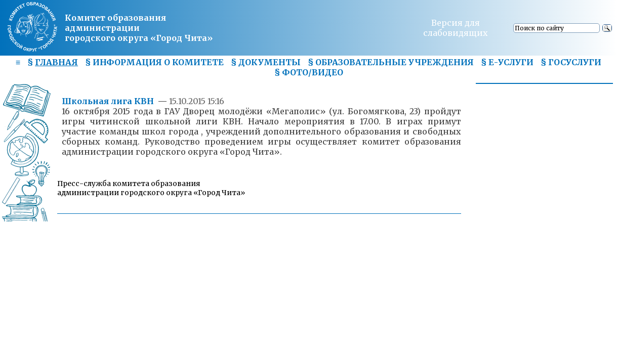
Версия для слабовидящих (456, 28)
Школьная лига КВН (109, 101)
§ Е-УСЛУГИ (507, 62)
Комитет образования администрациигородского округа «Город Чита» (139, 28)
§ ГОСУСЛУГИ (571, 62)
